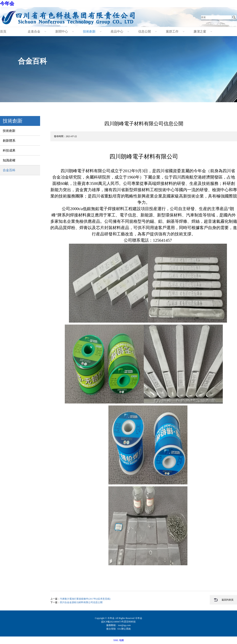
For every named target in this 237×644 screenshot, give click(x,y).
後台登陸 (111, 629)
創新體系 (9, 141)
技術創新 (89, 31)
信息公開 (145, 31)
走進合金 (34, 31)
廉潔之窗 (200, 31)
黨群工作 (172, 31)
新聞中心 (62, 31)
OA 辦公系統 (124, 629)
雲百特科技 (130, 622)
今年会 (7, 4)
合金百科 (9, 170)
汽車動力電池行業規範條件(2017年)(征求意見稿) (85, 599)
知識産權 (9, 160)
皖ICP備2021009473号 (113, 622)
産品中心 (117, 31)
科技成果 (9, 150)
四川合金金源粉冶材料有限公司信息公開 (81, 602)
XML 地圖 (118, 640)
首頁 (3, 31)
